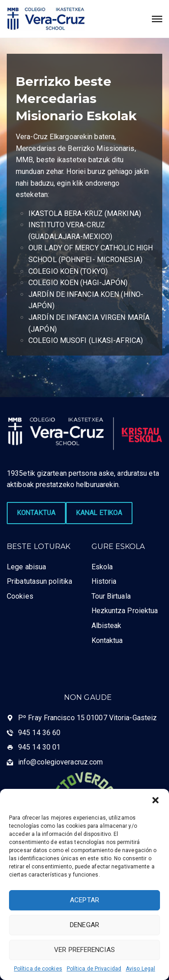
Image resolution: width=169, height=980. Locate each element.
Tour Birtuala (111, 596)
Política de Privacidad (94, 969)
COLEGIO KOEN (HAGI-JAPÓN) (78, 283)
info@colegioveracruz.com (60, 762)
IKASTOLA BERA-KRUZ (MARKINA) (85, 213)
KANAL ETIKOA (99, 513)
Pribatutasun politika (39, 581)
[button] (155, 800)
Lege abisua (26, 567)
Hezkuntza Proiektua (125, 611)
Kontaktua (107, 640)
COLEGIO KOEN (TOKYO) (68, 271)
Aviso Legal (140, 969)
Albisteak (107, 626)
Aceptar (84, 900)
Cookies (20, 596)
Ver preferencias (84, 950)
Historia (104, 581)
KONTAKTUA (36, 513)
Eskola (102, 567)
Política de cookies (38, 969)
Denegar (84, 925)
